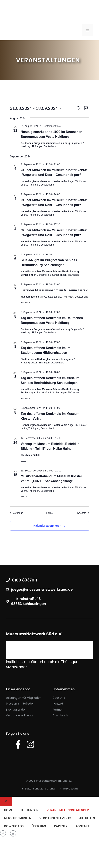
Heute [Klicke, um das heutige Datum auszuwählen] (49, 513)
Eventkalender (16, 710)
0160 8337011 (25, 580)
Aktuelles (87, 818)
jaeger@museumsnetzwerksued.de (42, 590)
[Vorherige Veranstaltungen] (17, 513)
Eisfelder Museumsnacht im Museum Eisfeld (55, 290)
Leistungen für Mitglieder (23, 698)
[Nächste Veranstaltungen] (83, 513)
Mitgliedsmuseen (18, 818)
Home (8, 810)
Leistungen (30, 810)
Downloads (60, 715)
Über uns (59, 698)
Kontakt (58, 704)
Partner (58, 710)
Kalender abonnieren (47, 526)
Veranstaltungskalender (68, 810)
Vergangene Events (20, 715)
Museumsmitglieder (20, 704)
